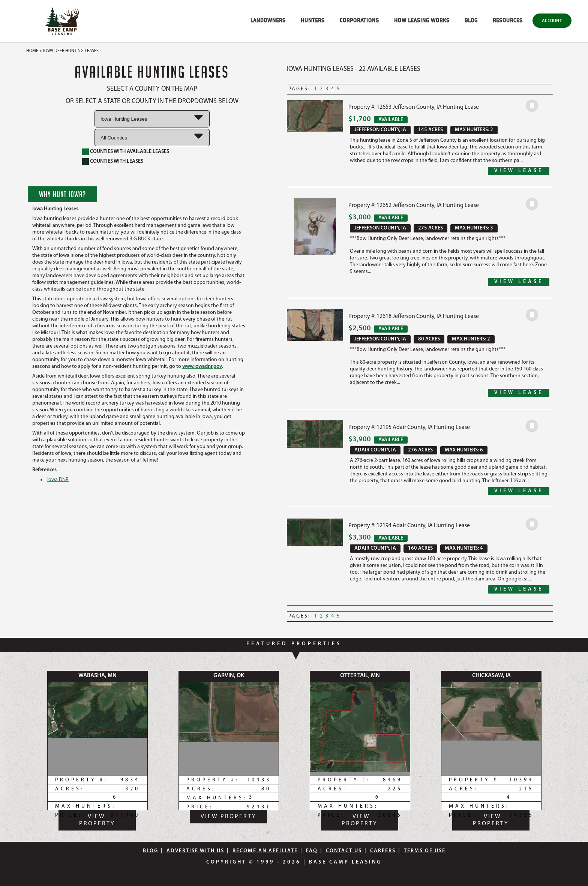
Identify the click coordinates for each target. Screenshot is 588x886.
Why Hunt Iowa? (62, 194)
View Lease (519, 171)
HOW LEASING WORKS (422, 20)
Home (32, 51)
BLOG (471, 20)
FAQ (312, 851)
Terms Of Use (425, 851)
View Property (97, 820)
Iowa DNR (58, 480)
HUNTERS (313, 20)
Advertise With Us (195, 851)
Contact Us (344, 851)
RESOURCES (508, 20)
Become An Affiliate (265, 851)
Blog (151, 851)
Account (552, 20)
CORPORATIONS (359, 20)
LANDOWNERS (268, 20)
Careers (383, 851)
